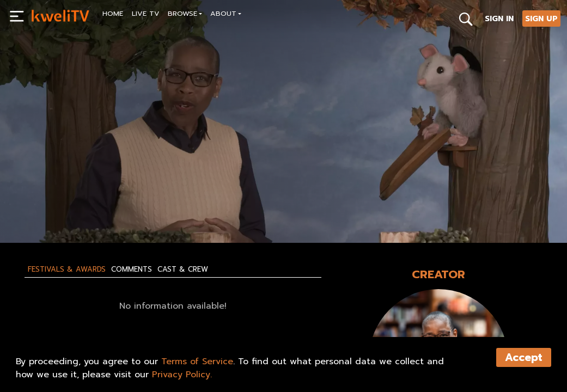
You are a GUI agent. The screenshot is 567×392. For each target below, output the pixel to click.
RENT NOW (132, 210)
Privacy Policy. (182, 375)
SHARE (184, 210)
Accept (524, 357)
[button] (185, 15)
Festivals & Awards (67, 269)
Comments (132, 269)
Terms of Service (197, 362)
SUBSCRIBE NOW (61, 210)
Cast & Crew (183, 269)
